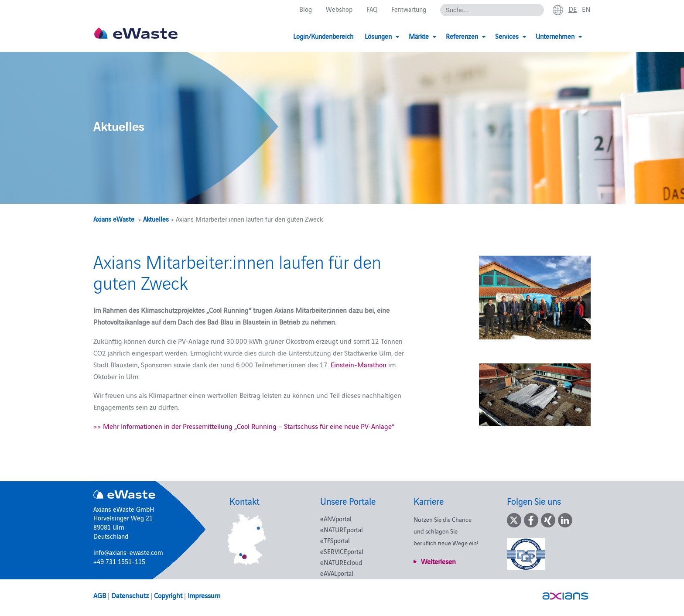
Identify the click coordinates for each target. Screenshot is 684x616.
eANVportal (336, 518)
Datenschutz (130, 595)
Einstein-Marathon (359, 364)
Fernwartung (409, 9)
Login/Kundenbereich (323, 36)
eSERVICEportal (342, 551)
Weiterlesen (438, 561)
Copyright (168, 595)
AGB (100, 595)
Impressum (204, 595)
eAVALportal (337, 573)
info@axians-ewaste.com (128, 552)
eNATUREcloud (341, 562)
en (586, 9)
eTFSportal (335, 540)
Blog (306, 9)
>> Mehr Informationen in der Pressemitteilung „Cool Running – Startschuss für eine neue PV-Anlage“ (244, 426)
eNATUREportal (342, 529)
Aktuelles (156, 219)
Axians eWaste (114, 219)
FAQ (372, 9)
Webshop (339, 9)
